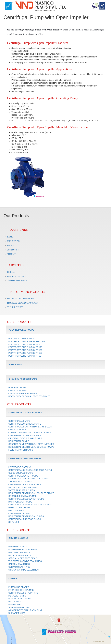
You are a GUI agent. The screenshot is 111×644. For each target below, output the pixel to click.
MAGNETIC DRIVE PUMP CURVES (22, 303)
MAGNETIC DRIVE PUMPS (21, 590)
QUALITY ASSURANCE (17, 281)
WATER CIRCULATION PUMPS (23, 487)
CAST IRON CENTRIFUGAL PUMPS (25, 438)
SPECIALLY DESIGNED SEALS (23, 558)
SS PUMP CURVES (15, 307)
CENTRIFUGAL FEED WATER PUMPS (26, 499)
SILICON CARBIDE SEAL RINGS (24, 570)
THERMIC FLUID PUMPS (20, 482)
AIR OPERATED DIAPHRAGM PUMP (25, 610)
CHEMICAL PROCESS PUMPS (23, 393)
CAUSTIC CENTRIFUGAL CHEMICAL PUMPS (30, 433)
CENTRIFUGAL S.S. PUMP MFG (23, 593)
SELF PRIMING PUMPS (19, 607)
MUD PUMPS (15, 602)
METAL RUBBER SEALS (20, 555)
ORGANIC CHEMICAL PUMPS (22, 496)
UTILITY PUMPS (16, 510)
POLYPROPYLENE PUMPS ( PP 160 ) (26, 353)
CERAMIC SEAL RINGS (19, 567)
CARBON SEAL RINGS (19, 564)
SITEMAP (11, 254)
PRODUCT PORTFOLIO (17, 276)
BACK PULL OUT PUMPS (20, 502)
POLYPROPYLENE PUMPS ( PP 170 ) (26, 347)
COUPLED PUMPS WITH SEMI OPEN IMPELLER (31, 444)
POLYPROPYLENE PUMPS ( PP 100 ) (26, 344)
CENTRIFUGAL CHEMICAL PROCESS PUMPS (30, 470)
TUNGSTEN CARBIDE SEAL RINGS (25, 561)
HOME (10, 237)
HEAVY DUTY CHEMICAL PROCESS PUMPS (29, 396)
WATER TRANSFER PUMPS (22, 490)
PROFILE (11, 272)
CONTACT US (13, 250)
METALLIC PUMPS (17, 596)
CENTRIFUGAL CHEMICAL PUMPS (25, 424)
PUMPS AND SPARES (19, 587)
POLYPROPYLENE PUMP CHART (21, 299)
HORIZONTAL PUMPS (19, 441)
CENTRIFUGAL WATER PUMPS (23, 476)
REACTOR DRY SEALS (19, 552)
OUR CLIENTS (13, 241)
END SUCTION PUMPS (19, 508)
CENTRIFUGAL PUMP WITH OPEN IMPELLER (30, 427)
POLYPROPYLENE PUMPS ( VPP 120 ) (27, 341)
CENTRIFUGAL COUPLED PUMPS (25, 435)
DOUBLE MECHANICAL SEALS (23, 550)
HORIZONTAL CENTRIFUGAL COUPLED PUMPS (31, 447)
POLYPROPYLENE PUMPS (21, 339)
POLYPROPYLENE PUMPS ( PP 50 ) (25, 356)
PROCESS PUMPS (17, 388)
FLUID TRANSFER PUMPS (21, 450)
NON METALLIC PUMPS (20, 599)
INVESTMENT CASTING (20, 467)
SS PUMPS (14, 522)
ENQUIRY (11, 245)
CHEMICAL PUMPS (17, 390)
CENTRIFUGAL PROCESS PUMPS (25, 484)
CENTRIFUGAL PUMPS (19, 421)
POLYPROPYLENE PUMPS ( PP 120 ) (26, 350)
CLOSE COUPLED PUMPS (21, 473)
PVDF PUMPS (15, 604)
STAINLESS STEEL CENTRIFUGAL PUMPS (29, 479)
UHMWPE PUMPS (17, 613)
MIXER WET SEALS (18, 547)
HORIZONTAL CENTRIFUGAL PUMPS (26, 516)
